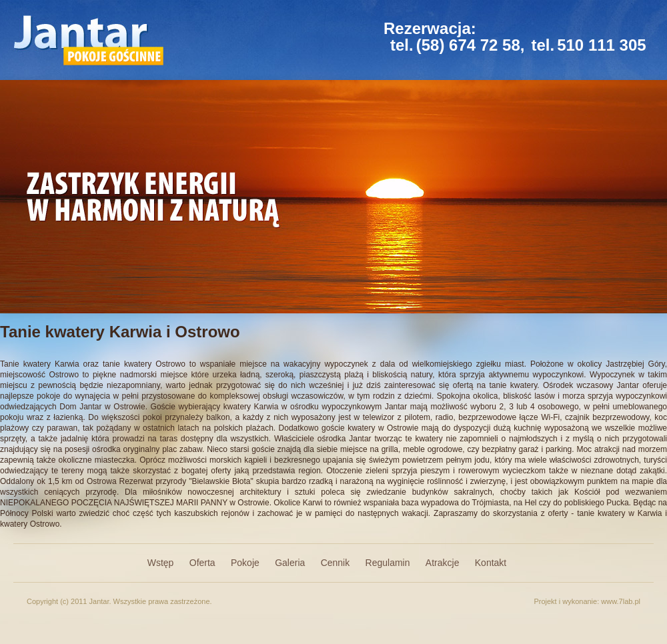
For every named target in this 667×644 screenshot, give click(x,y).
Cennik (336, 563)
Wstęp (161, 563)
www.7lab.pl (621, 601)
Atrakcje (443, 563)
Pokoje (245, 563)
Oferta (202, 563)
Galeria (290, 563)
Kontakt (491, 563)
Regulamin (388, 563)
